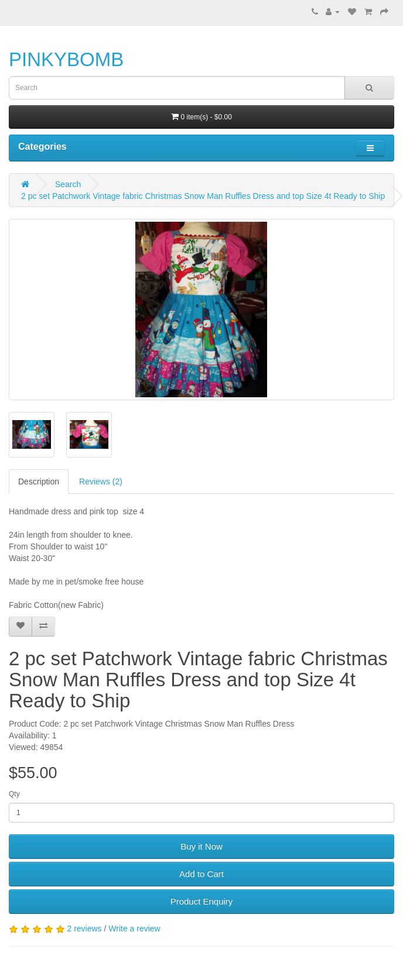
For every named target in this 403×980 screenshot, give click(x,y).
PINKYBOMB (66, 59)
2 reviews (84, 929)
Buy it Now (201, 846)
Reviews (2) (101, 482)
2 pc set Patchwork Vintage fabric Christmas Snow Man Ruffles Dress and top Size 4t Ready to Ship (203, 196)
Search (68, 184)
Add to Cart (201, 874)
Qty (14, 794)
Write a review (134, 929)
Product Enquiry (202, 901)
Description (39, 482)
